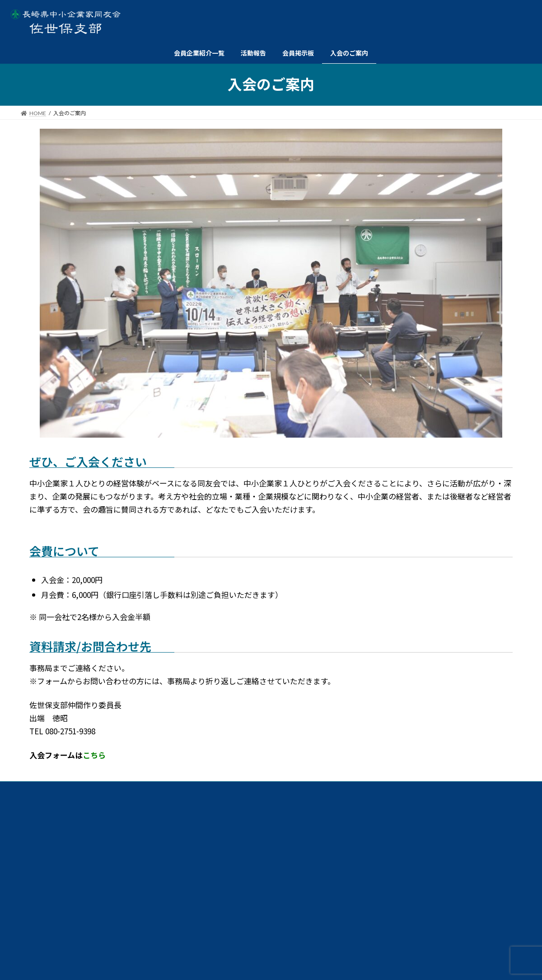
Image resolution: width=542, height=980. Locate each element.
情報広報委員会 (171, 852)
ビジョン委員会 (72, 873)
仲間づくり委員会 (463, 852)
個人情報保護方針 (65, 903)
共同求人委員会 (250, 831)
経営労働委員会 (354, 831)
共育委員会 (154, 831)
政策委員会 (265, 852)
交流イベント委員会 (70, 852)
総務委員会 (359, 852)
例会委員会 (65, 831)
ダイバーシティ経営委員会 (458, 831)
